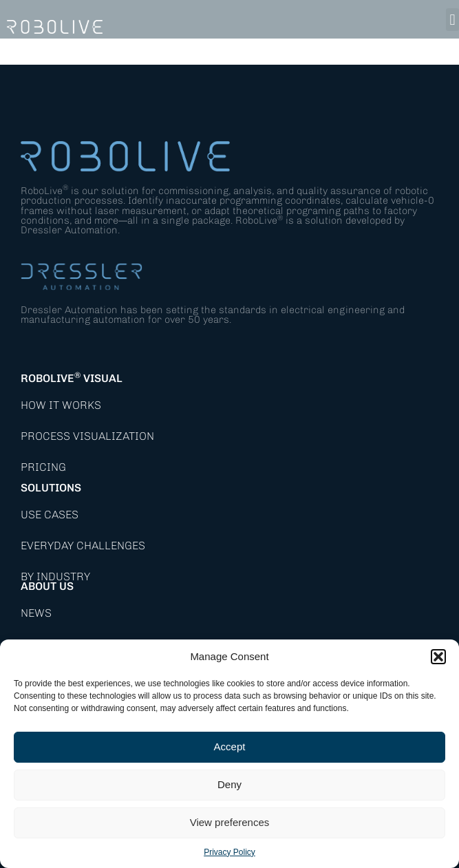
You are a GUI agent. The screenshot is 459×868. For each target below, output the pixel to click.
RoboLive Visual (72, 378)
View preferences (230, 822)
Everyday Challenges (83, 546)
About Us (47, 586)
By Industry (55, 576)
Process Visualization (87, 436)
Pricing (43, 467)
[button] (438, 657)
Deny (229, 784)
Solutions (51, 488)
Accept (230, 747)
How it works (61, 405)
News (36, 613)
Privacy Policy (229, 852)
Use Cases (50, 515)
